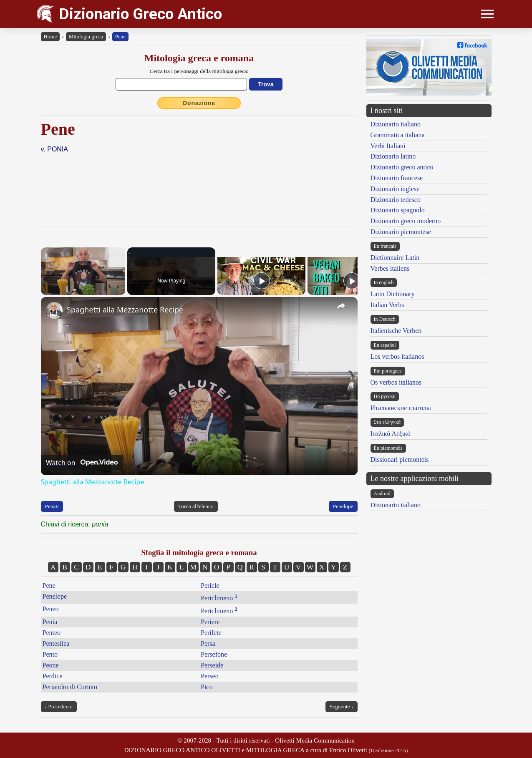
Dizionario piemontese (401, 232)
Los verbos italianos (397, 356)
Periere (210, 622)
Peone (51, 665)
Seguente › (342, 706)
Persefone (214, 654)
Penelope (343, 506)
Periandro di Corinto (70, 687)
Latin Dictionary (393, 294)
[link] (54, 310)
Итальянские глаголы (401, 408)
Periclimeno (219, 598)
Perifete (211, 633)
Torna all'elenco (196, 506)
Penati (52, 506)
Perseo (210, 676)
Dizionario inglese (395, 189)
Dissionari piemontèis (400, 460)
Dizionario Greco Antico (141, 14)
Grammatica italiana (398, 135)
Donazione (199, 103)
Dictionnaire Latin (395, 258)
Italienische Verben (396, 331)
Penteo (52, 633)
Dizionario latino (393, 156)
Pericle (210, 585)
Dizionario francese (397, 178)
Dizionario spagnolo (398, 210)
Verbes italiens (390, 268)
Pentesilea (56, 643)
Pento (50, 654)
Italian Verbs (387, 305)
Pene (120, 37)
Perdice (53, 676)
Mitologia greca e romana (199, 58)
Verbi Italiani (388, 146)
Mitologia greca (86, 37)
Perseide (212, 665)
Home (50, 37)
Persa (208, 643)
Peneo (51, 609)
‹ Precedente (59, 706)
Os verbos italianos (396, 382)
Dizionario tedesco (396, 200)
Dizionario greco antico (402, 167)
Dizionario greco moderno (406, 221)
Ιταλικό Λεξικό (391, 434)
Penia (50, 622)
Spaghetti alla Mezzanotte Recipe (125, 310)
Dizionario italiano (396, 124)
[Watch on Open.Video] (82, 463)
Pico (207, 687)
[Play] (262, 281)
